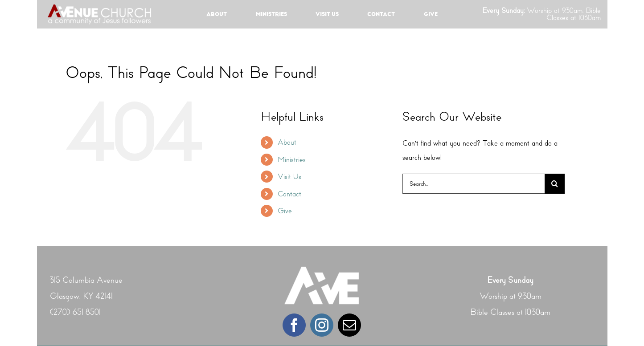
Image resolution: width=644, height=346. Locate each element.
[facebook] (294, 325)
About (287, 142)
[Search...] (474, 184)
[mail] (349, 325)
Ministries (292, 160)
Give (285, 211)
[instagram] (322, 325)
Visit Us (289, 177)
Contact (289, 194)
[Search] (555, 184)
